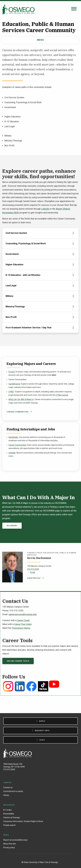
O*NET (11, 392)
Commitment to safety (13, 791)
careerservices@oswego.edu (23, 614)
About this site (10, 844)
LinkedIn (45, 209)
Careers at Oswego (12, 818)
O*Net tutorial (62, 395)
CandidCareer (14, 384)
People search (9, 825)
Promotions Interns (21, 628)
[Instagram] (39, 858)
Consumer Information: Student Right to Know (23, 821)
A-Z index (7, 810)
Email (31, 572)
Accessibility (9, 814)
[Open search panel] (74, 9)
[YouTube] (50, 858)
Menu (40, 40)
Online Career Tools (18, 661)
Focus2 (12, 372)
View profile (35, 578)
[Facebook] (33, 858)
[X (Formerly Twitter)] (45, 858)
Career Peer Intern (23, 624)
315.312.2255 (33, 569)
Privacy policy (9, 848)
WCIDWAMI (12, 526)
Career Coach (23, 620)
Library (6, 795)
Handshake (13, 437)
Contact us (8, 787)
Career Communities (19, 412)
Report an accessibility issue (15, 840)
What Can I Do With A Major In (21, 399)
